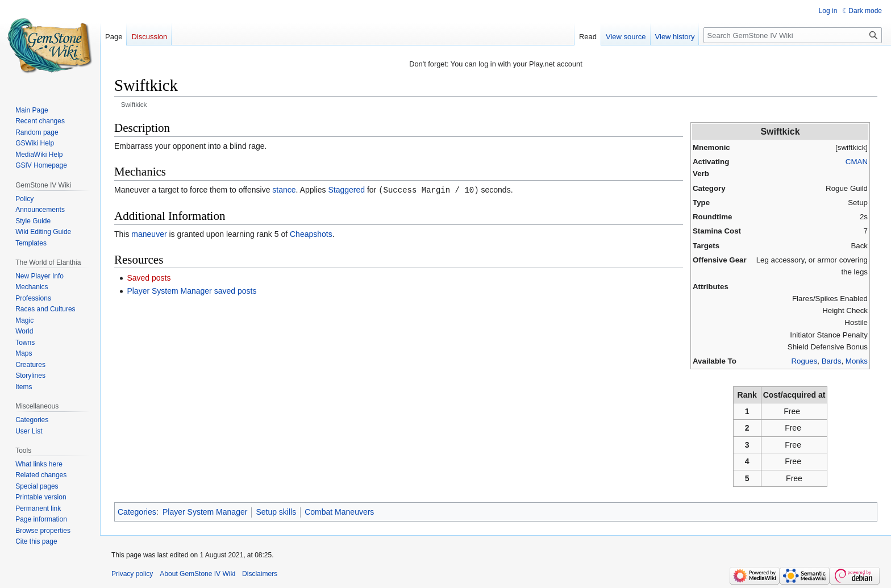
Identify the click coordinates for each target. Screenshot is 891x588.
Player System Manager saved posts (191, 290)
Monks (857, 361)
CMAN (857, 162)
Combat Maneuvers (339, 512)
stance (284, 190)
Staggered (346, 190)
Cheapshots (311, 233)
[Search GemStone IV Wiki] (793, 35)
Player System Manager (205, 512)
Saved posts (149, 277)
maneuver (149, 233)
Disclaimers (260, 574)
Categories (137, 512)
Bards (832, 361)
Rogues (804, 361)
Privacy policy (132, 574)
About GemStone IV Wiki (197, 574)
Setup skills (276, 512)
